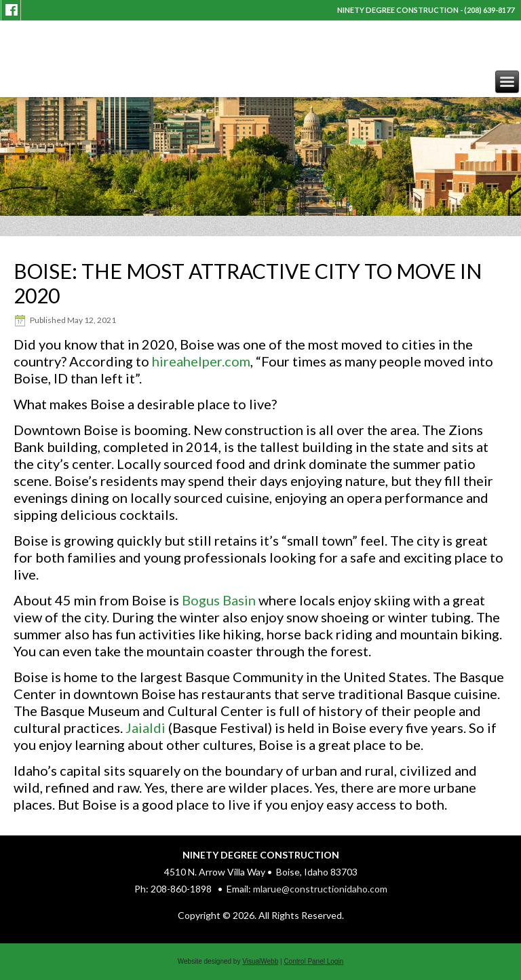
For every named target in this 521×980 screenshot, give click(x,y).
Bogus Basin (219, 600)
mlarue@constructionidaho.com (320, 889)
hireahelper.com (201, 361)
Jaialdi (146, 728)
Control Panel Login (313, 961)
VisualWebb (260, 961)
